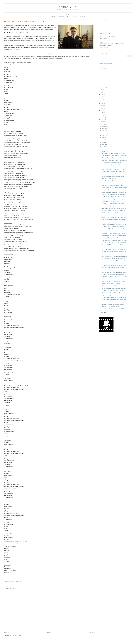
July (103, 138)
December (104, 126)
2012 (102, 122)
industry (32, 583)
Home (49, 632)
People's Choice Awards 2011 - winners (111, 284)
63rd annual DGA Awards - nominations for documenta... (115, 245)
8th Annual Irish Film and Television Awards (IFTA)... (114, 252)
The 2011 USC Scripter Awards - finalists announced (114, 286)
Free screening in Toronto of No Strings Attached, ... (114, 208)
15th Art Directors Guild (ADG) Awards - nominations (114, 293)
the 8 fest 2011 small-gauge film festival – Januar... (113, 215)
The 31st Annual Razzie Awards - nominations (112, 183)
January (104, 151)
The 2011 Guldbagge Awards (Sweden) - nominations (114, 288)
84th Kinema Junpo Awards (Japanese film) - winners (114, 236)
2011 (102, 124)
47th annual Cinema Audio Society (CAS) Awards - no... (115, 279)
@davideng (105, 47)
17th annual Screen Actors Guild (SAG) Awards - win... (114, 156)
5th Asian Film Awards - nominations (110, 201)
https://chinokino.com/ (104, 30)
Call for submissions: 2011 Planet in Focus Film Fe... (114, 169)
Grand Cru (110, 45)
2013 (102, 120)
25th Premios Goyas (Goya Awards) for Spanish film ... (114, 256)
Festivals (76, 16)
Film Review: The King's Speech (109, 254)
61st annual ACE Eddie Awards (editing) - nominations (114, 233)
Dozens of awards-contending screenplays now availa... (114, 224)
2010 (102, 312)
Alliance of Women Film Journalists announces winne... (114, 261)
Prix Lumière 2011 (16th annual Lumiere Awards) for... (114, 229)
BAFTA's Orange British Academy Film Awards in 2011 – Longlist (25, 21)
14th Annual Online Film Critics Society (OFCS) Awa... (114, 309)
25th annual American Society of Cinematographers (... (114, 258)
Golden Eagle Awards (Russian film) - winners (112, 181)
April (103, 144)
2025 (102, 92)
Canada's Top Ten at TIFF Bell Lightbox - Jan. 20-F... (114, 197)
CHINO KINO (68, 7)
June (103, 140)
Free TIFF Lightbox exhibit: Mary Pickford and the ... (114, 231)
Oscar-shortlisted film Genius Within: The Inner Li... (114, 302)
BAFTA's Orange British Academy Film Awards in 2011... (115, 220)
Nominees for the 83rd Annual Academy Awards (113, 174)
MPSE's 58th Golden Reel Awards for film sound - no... (114, 192)
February (104, 149)
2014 (102, 117)
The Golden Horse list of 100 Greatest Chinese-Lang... (114, 167)
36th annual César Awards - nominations (111, 190)
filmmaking (26, 583)
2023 (102, 97)
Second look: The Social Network (109, 178)
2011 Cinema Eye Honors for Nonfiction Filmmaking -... (115, 213)
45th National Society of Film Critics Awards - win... (114, 272)
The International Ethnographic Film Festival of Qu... (114, 172)
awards (10, 583)
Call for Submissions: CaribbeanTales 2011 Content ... (114, 281)
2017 (102, 110)
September (105, 133)
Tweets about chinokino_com (106, 64)
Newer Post (6, 632)
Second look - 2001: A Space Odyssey (110, 306)
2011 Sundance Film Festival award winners (112, 162)
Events (71, 16)
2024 (102, 94)
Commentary (83, 16)
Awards (67, 16)
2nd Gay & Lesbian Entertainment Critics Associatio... (114, 210)
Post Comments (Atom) (15, 635)
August (104, 135)
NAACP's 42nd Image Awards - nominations (112, 247)
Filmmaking (61, 16)
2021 (102, 101)
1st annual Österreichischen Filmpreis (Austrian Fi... (114, 165)
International (39, 583)
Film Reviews (54, 16)
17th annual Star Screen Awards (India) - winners (113, 270)
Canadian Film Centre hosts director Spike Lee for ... (114, 263)
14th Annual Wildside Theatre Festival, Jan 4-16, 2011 (114, 290)
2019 (102, 106)
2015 (102, 115)
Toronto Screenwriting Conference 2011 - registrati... (114, 217)
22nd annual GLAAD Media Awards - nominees (113, 204)
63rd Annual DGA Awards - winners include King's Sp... (115, 160)
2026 (102, 90)
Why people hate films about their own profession (113, 194)
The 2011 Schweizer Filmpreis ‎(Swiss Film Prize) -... (114, 158)
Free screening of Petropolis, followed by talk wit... (113, 153)
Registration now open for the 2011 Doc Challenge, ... (114, 295)
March (104, 147)
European (16, 583)
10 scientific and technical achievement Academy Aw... (114, 274)
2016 (102, 113)
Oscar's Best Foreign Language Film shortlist (112, 206)
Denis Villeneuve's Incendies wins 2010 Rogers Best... (114, 240)
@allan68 (105, 38)
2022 (102, 99)
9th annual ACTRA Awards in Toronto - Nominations (114, 242)
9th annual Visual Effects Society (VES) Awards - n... (114, 268)
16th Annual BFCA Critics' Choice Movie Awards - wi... (115, 226)
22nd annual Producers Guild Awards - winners (113, 185)
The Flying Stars (113, 37)
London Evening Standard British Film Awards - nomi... (115, 300)
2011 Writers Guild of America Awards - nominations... (114, 297)
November (105, 128)
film (21, 583)
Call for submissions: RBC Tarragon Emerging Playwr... (115, 188)
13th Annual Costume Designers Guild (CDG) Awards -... (115, 199)
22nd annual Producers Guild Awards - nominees (113, 304)
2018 (102, 108)
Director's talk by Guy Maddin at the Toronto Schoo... (114, 238)
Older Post (91, 632)
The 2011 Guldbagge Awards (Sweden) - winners (113, 176)
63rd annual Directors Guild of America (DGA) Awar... (114, 265)
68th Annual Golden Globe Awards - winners (112, 222)
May (103, 142)
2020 (102, 104)
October (104, 131)
